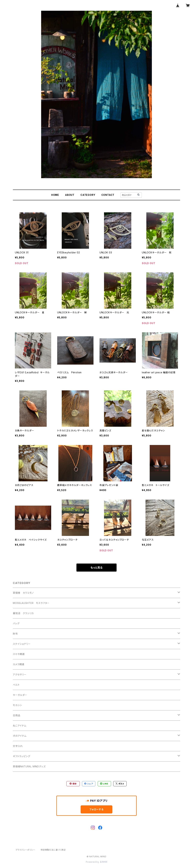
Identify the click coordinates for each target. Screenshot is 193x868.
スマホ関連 (19, 654)
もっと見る (96, 568)
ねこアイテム (20, 726)
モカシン (17, 705)
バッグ (16, 623)
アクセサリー (20, 674)
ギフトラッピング (21, 756)
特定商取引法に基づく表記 (53, 850)
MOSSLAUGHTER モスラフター (31, 603)
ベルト (16, 685)
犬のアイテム (20, 736)
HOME (55, 195)
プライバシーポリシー (25, 850)
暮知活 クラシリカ (23, 613)
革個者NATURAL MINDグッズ (29, 766)
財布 (15, 634)
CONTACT (108, 195)
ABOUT (70, 195)
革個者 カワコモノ (23, 593)
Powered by (96, 862)
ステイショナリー (22, 644)
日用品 (17, 715)
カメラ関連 (19, 664)
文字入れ (18, 746)
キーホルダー (20, 695)
